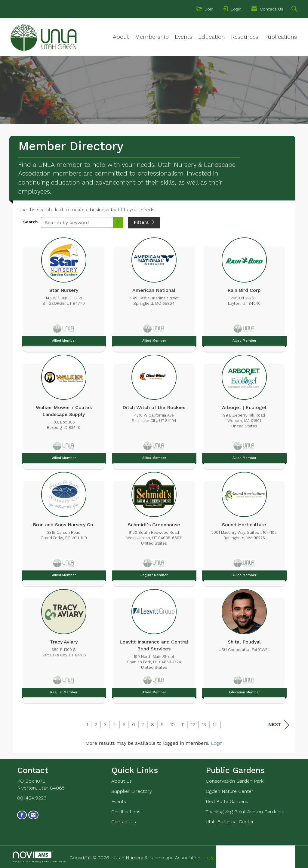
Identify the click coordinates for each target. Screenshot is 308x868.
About (121, 37)
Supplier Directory (132, 791)
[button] (118, 223)
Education (212, 37)
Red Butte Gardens (227, 801)
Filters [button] (144, 222)
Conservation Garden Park (235, 781)
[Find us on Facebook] (22, 815)
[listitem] (64, 293)
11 (183, 724)
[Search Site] (295, 10)
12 (193, 724)
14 (215, 724)
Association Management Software (39, 857)
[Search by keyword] (77, 222)
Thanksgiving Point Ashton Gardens (244, 812)
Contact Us (124, 822)
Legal (210, 858)
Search (31, 222)
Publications (281, 37)
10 (172, 724)
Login (217, 743)
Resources (245, 37)
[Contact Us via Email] (33, 815)
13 (204, 724)
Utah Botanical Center (230, 822)
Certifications (126, 812)
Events (183, 37)
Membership (152, 37)
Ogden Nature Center (229, 791)
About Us (122, 781)
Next (279, 725)
